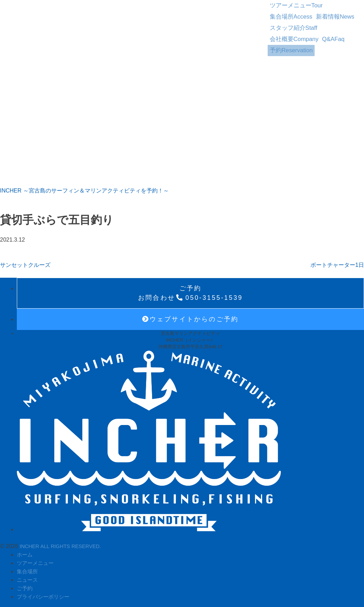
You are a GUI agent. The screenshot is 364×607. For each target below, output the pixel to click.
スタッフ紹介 (323, 12)
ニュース (28, 577)
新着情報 (282, 12)
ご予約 (25, 586)
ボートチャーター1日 (337, 262)
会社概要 (287, 21)
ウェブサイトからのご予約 (191, 317)
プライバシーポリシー (45, 594)
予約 (285, 29)
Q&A (321, 21)
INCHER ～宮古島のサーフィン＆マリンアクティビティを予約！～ (84, 188)
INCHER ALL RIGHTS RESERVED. (64, 544)
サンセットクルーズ (25, 262)
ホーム (25, 552)
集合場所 (335, 4)
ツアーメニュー (289, 4)
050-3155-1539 (190, 291)
